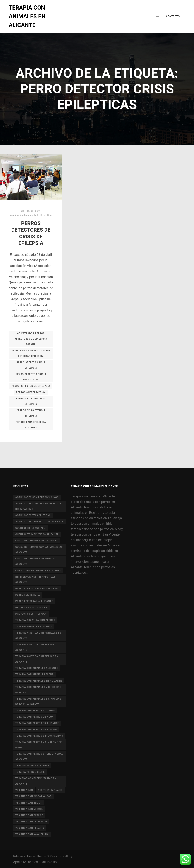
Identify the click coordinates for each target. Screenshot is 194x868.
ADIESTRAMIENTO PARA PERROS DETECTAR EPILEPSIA (31, 353)
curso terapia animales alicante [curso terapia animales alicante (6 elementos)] (38, 570)
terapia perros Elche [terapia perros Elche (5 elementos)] (30, 772)
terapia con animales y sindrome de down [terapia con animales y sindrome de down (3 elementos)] (38, 690)
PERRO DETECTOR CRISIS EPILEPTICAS (31, 377)
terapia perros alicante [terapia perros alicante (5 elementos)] (32, 766)
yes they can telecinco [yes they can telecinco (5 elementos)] (31, 822)
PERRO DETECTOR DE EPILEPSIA (31, 386)
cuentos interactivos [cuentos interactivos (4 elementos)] (30, 528)
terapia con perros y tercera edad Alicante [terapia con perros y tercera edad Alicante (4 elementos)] (39, 757)
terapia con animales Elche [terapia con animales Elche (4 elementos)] (34, 674)
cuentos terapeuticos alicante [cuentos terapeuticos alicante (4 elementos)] (37, 534)
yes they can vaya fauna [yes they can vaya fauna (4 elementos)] (32, 834)
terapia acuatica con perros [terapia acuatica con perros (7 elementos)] (35, 620)
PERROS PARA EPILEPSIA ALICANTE (31, 425)
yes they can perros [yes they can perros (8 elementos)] (29, 815)
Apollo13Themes (26, 862)
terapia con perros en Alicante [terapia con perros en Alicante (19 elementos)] (37, 723)
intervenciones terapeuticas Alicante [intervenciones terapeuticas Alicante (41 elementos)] (36, 580)
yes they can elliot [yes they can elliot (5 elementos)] (29, 803)
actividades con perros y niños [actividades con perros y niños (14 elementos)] (37, 497)
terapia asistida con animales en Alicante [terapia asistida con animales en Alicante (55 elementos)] (38, 636)
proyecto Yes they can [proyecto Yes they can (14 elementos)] (31, 614)
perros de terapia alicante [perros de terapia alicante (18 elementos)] (34, 601)
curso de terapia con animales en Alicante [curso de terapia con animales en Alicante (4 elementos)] (39, 550)
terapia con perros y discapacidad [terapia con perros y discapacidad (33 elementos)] (39, 736)
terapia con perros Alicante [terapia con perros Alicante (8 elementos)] (35, 711)
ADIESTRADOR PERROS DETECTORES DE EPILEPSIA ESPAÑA (31, 339)
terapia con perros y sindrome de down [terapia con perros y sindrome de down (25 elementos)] (39, 745)
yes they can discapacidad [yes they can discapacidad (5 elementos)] (34, 796)
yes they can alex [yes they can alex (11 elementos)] (50, 790)
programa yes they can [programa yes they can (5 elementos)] (32, 608)
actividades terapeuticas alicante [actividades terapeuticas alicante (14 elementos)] (39, 522)
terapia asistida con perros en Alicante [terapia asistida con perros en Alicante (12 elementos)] (37, 659)
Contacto (173, 17)
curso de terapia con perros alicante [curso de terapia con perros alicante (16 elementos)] (35, 561)
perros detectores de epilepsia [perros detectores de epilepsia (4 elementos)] (37, 589)
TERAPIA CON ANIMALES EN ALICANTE (27, 16)
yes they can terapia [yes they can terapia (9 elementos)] (30, 828)
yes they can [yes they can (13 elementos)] (24, 790)
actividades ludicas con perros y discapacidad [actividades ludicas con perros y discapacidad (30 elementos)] (38, 506)
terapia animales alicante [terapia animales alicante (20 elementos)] (34, 626)
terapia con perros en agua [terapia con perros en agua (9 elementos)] (35, 717)
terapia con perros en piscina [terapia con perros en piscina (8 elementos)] (36, 730)
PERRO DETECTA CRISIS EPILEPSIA (31, 365)
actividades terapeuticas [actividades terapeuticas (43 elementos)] (33, 515)
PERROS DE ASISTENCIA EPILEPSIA (31, 413)
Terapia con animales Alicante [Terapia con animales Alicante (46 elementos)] (37, 668)
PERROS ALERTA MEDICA (31, 392)
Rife (16, 856)
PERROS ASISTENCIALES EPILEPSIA (31, 401)
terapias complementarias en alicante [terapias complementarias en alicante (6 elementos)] (36, 781)
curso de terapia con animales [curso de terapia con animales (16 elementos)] (37, 541)
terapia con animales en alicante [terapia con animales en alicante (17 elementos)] (39, 681)
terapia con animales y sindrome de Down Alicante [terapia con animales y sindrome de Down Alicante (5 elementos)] (38, 702)
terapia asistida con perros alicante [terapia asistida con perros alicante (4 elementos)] (35, 647)
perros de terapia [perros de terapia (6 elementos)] (28, 595)
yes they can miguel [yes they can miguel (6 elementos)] (29, 809)
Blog (50, 215)
